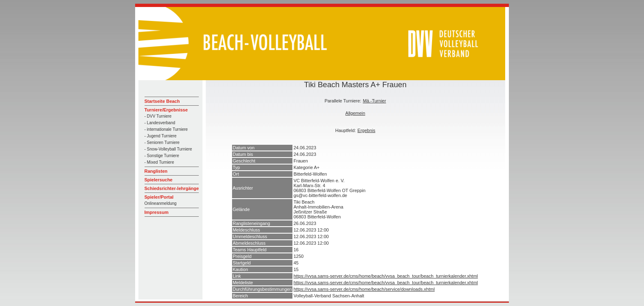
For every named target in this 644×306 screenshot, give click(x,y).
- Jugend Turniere (161, 136)
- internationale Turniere (166, 129)
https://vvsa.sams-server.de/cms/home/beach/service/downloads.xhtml (364, 289)
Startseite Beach (162, 101)
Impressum (157, 212)
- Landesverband (160, 123)
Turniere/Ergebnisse (166, 110)
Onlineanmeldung (161, 203)
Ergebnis (366, 130)
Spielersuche (159, 180)
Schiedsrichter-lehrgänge (172, 188)
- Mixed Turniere (159, 162)
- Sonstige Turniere (162, 156)
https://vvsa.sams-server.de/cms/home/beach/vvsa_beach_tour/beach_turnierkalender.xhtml (386, 276)
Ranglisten (156, 171)
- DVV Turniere (158, 116)
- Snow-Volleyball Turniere (168, 149)
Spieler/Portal (159, 197)
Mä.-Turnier (374, 101)
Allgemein (355, 113)
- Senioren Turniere (162, 143)
